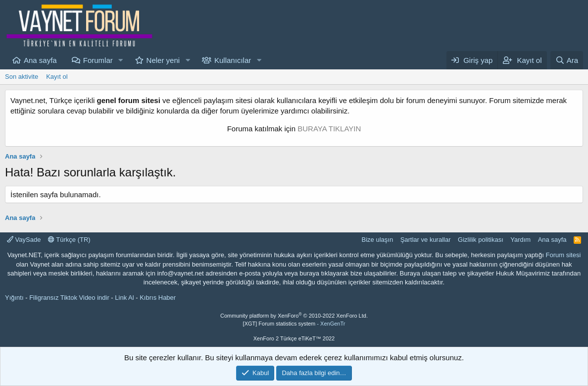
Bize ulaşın (378, 240)
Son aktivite (22, 77)
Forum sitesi (563, 255)
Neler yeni (163, 60)
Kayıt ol (57, 77)
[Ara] (567, 60)
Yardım (520, 240)
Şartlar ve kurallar (426, 240)
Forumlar (98, 60)
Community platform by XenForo (294, 316)
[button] (121, 60)
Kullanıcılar (233, 60)
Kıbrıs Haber (158, 298)
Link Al (124, 298)
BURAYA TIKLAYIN (329, 129)
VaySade (24, 240)
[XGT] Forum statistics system (294, 324)
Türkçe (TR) (69, 240)
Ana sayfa (40, 60)
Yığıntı (14, 298)
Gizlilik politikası (481, 240)
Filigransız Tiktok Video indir (69, 298)
